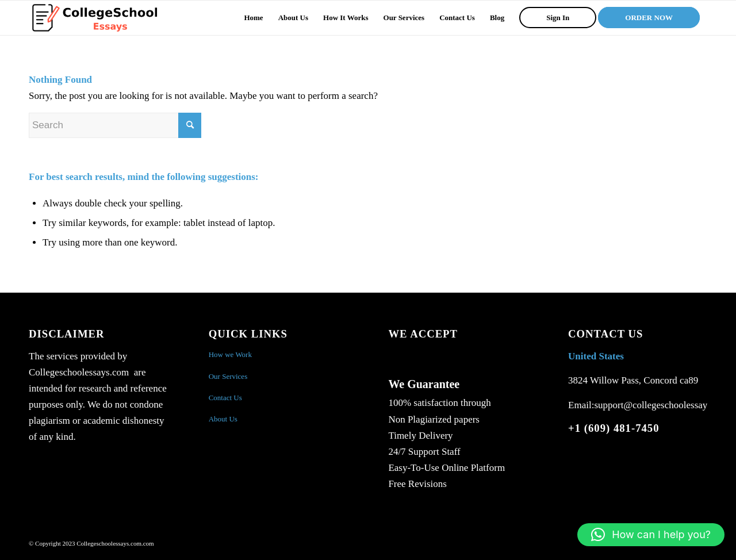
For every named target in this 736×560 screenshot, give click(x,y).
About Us (223, 419)
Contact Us (225, 398)
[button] (651, 535)
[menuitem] (253, 18)
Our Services (228, 376)
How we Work (230, 354)
